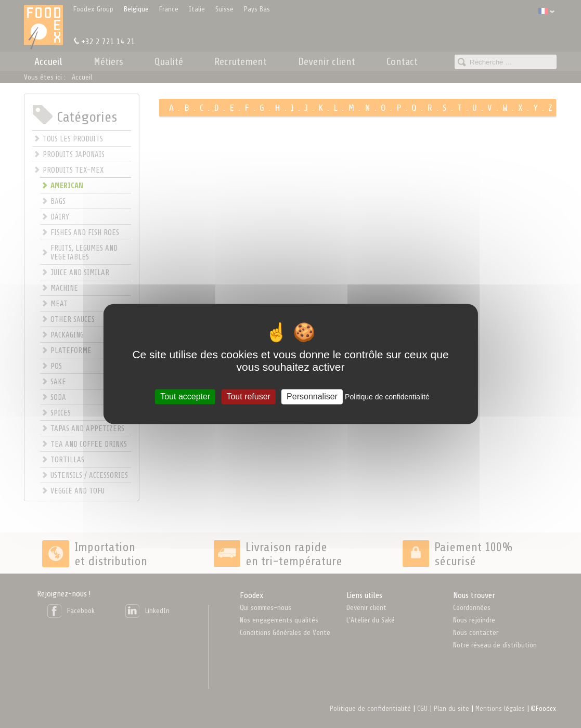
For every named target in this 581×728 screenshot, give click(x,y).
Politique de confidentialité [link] (387, 397)
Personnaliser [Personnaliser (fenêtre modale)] (312, 396)
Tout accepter (185, 396)
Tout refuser (248, 396)
